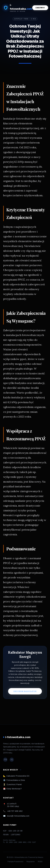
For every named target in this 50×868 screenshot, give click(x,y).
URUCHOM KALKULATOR (25, 691)
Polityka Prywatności (15, 862)
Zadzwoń (40, 8)
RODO (40, 862)
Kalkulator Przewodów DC (16, 776)
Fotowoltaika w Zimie (14, 780)
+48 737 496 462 (15, 811)
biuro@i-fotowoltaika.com (18, 816)
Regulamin (31, 862)
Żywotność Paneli (12, 784)
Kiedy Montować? (12, 789)
